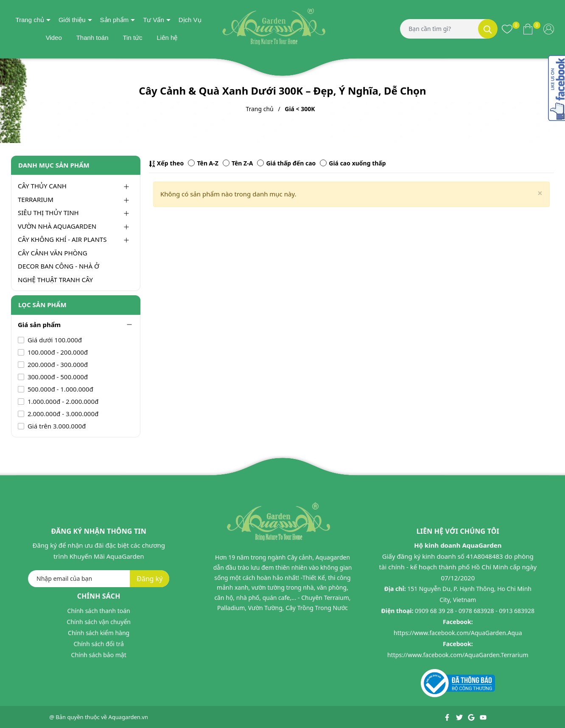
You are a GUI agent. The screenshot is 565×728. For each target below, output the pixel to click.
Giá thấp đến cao (286, 163)
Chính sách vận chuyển (99, 622)
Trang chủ (30, 20)
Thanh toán (92, 38)
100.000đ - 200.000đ (57, 352)
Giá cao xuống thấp (353, 163)
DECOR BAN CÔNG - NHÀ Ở (59, 266)
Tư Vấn (154, 20)
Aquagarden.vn (129, 717)
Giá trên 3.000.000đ (56, 426)
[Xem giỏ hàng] (528, 29)
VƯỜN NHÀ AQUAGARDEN (57, 226)
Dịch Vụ (190, 20)
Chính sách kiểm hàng (99, 633)
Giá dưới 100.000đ (54, 340)
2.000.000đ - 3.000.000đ (62, 414)
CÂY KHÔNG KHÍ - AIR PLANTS (62, 239)
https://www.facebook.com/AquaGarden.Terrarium (458, 655)
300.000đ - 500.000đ (57, 377)
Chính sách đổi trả (98, 644)
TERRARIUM (36, 199)
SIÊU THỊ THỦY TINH (48, 213)
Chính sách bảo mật (99, 655)
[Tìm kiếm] (488, 29)
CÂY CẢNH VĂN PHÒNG (53, 253)
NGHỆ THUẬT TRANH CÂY (55, 280)
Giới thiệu (72, 20)
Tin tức (132, 38)
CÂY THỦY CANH (42, 186)
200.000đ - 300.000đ (57, 364)
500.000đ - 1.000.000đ (60, 389)
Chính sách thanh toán (99, 611)
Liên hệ (167, 38)
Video (54, 38)
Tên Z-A (238, 163)
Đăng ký (150, 579)
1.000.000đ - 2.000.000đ (62, 401)
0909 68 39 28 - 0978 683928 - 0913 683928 (475, 611)
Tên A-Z (203, 163)
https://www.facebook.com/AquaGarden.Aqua (458, 633)
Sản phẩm (115, 20)
